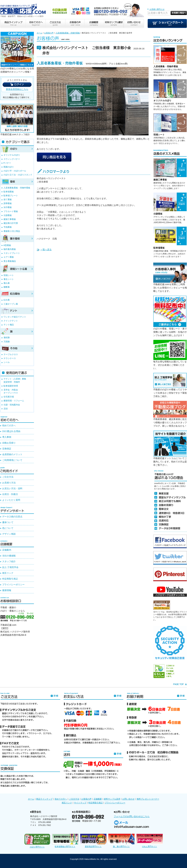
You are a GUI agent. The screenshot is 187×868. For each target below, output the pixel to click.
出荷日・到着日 (10, 494)
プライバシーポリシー (13, 585)
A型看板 (7, 245)
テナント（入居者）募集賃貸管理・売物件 (15, 380)
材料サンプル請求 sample (114, 23)
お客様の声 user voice (75, 23)
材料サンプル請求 (112, 799)
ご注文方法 (8, 477)
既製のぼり (9, 167)
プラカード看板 (11, 211)
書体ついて (8, 522)
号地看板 (8, 227)
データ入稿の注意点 (12, 517)
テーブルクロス (11, 354)
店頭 (6, 409)
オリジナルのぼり (162, 101)
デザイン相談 (9, 534)
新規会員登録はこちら (17, 89)
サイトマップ (80, 803)
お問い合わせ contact (134, 23)
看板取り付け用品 (12, 231)
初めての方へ (9, 426)
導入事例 (7, 437)
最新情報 (7, 590)
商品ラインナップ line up (13, 23)
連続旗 (7, 337)
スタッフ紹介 (9, 561)
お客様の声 (49, 33)
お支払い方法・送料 (12, 488)
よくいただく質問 (11, 500)
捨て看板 (8, 199)
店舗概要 (98, 799)
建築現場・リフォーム (14, 401)
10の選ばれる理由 (11, 431)
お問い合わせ (128, 799)
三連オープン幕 (11, 304)
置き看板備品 (10, 261)
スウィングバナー (12, 159)
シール (7, 362)
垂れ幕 (7, 283)
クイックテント (11, 321)
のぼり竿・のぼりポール (15, 171)
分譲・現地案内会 (12, 405)
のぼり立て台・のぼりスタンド (18, 175)
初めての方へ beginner (36, 23)
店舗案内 (7, 550)
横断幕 (7, 287)
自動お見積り (9, 443)
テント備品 (9, 325)
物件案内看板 (10, 249)
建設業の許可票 (11, 223)
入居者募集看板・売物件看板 (68, 33)
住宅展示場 (9, 397)
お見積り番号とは (157, 9)
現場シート (159, 135)
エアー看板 (9, 257)
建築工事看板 (160, 180)
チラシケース (10, 358)
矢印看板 (8, 207)
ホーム (40, 33)
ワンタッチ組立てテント (15, 317)
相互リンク (8, 573)
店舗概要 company (94, 23)
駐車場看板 (159, 248)
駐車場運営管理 (11, 386)
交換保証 (7, 449)
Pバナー (7, 163)
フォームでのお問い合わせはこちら (132, 816)
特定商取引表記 (10, 579)
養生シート (9, 279)
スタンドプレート (12, 253)
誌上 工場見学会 (10, 567)
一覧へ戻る (46, 250)
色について (8, 528)
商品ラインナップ (44, 799)
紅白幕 (7, 300)
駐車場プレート (11, 196)
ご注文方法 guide (55, 23)
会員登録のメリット (12, 454)
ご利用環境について (12, 460)
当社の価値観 (9, 556)
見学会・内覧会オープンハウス (11, 391)
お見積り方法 (9, 483)
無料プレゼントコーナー (148, 799)
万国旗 (7, 342)
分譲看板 (158, 214)
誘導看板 (8, 203)
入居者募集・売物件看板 (166, 66)
